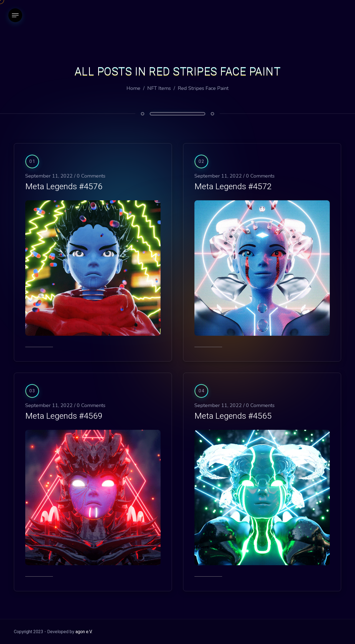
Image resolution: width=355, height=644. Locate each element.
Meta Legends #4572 (233, 187)
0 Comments (91, 176)
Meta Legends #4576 (64, 187)
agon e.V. (84, 632)
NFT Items (159, 88)
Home (133, 88)
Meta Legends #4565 (233, 416)
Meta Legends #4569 (64, 416)
